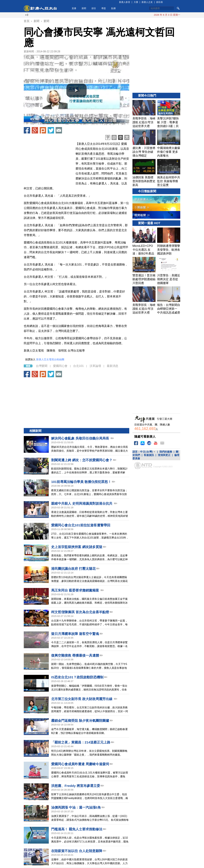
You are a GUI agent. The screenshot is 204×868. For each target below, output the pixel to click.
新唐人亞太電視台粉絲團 (50, 359)
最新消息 (113, 366)
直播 (74, 8)
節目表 (160, 2)
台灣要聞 (42, 366)
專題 (104, 8)
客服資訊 (149, 455)
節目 (94, 8)
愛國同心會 (60, 366)
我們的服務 (166, 452)
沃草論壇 (95, 366)
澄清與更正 (164, 455)
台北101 (78, 366)
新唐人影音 (125, 2)
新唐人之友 (147, 2)
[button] (76, 90)
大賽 (136, 2)
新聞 (84, 8)
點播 (113, 8)
